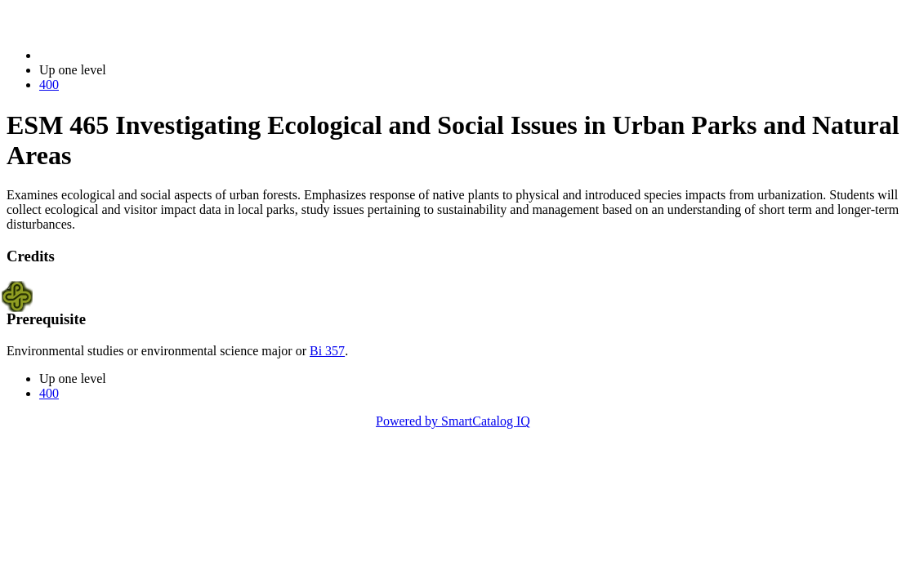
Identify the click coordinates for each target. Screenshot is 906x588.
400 (49, 85)
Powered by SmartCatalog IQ (453, 421)
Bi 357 (327, 351)
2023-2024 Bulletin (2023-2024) (125, 55)
